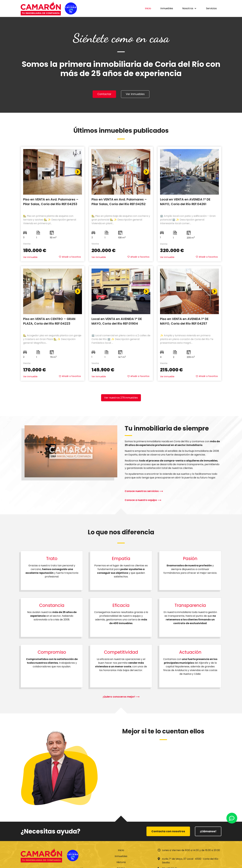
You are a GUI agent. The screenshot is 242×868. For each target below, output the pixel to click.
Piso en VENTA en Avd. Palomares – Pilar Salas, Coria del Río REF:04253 (51, 202)
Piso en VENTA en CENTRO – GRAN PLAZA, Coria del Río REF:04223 (49, 322)
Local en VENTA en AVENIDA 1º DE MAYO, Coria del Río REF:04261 (185, 202)
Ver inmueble (30, 258)
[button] (190, 8)
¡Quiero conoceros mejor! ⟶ (121, 697)
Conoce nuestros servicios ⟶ (144, 492)
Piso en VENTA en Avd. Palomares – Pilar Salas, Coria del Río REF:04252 (119, 202)
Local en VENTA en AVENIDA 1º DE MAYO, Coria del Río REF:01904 (117, 322)
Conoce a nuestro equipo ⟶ (143, 501)
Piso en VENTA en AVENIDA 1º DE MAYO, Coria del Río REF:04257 (184, 322)
